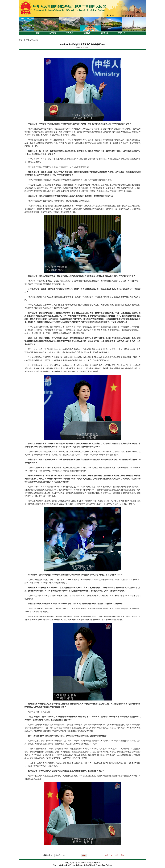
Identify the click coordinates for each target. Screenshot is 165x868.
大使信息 (53, 33)
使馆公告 (122, 33)
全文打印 (109, 855)
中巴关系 (69, 33)
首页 (38, 33)
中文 (107, 15)
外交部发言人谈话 (31, 40)
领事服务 (87, 33)
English (111, 15)
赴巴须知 (105, 33)
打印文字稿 (120, 855)
